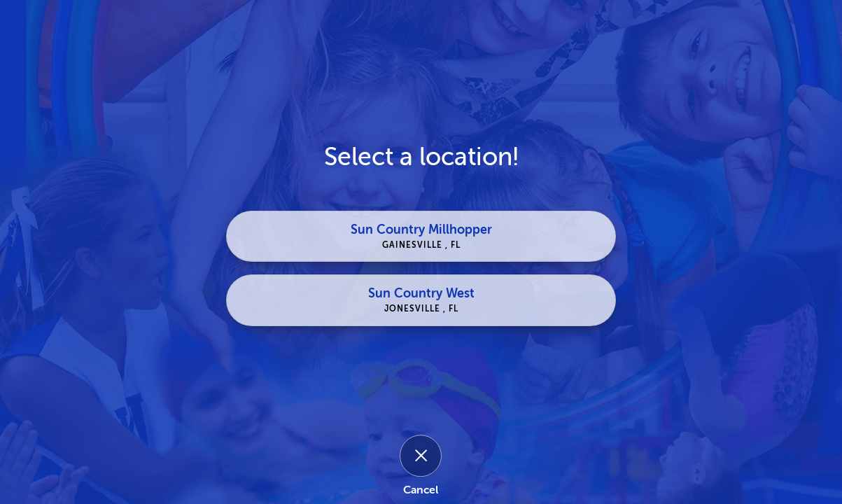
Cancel (421, 490)
